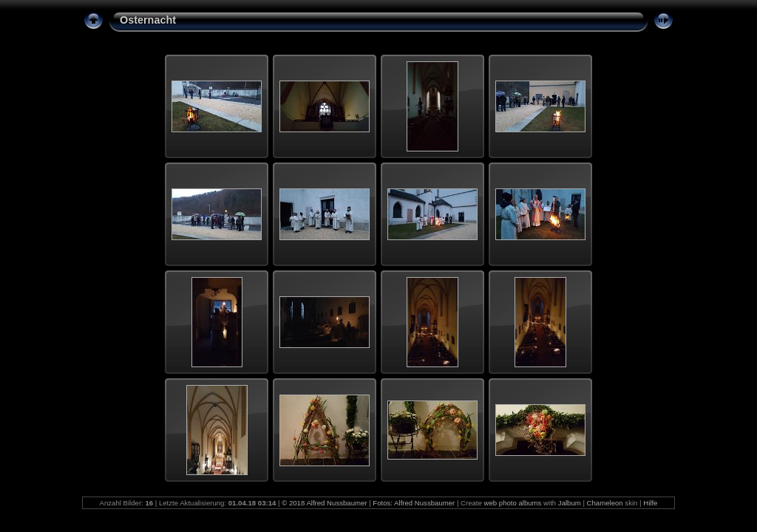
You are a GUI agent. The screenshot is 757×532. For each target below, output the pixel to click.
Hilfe (650, 503)
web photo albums (513, 503)
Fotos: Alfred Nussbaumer (414, 503)
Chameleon (605, 503)
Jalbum (570, 503)
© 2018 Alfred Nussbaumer (324, 503)
